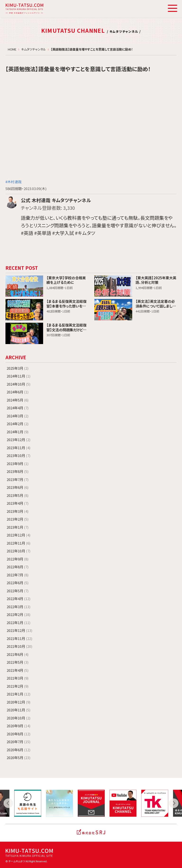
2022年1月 (18, 623)
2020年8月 (18, 734)
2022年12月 (18, 535)
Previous (8, 803)
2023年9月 (18, 464)
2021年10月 (19, 646)
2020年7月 (18, 742)
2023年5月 (18, 495)
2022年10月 (18, 551)
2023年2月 (18, 519)
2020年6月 (18, 750)
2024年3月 (18, 416)
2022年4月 (18, 599)
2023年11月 (18, 448)
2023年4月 (18, 503)
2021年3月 (18, 678)
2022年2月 (18, 614)
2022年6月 (18, 583)
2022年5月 (18, 591)
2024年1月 (18, 432)
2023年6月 (18, 487)
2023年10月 (18, 455)
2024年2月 (18, 424)
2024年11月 (18, 376)
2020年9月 (18, 726)
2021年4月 (18, 670)
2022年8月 (18, 567)
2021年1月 (18, 694)
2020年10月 (18, 718)
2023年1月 (18, 527)
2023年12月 (18, 440)
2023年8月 (18, 471)
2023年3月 (18, 511)
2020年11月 (18, 710)
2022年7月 (18, 575)
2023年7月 (18, 479)
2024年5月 (18, 400)
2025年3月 (18, 368)
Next (174, 803)
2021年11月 (19, 638)
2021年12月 (19, 630)
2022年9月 (18, 559)
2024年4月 (18, 408)
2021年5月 (18, 662)
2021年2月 (18, 686)
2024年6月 (18, 392)
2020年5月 (18, 758)
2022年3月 (18, 607)
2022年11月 (18, 543)
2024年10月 (18, 384)
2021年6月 (18, 654)
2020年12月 (18, 702)
